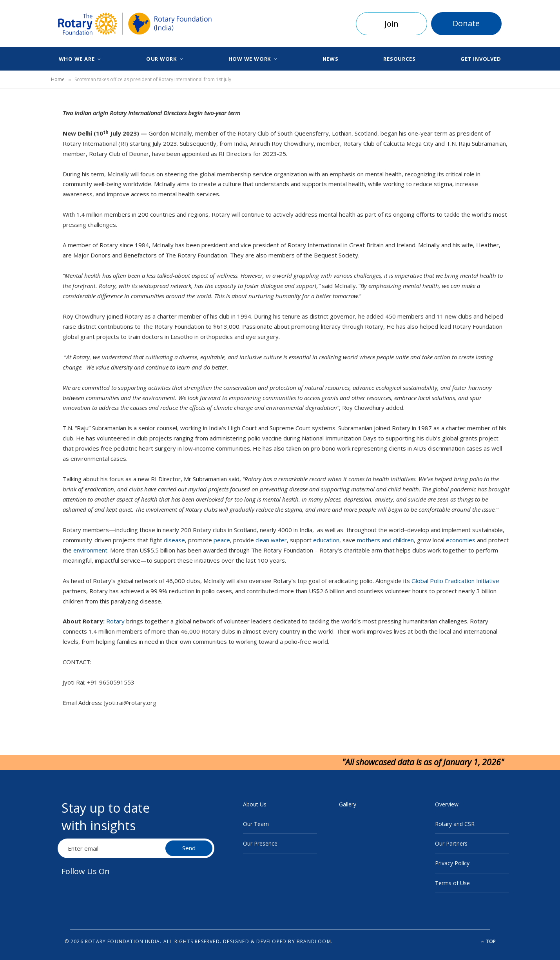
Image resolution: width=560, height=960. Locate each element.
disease (174, 540)
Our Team (256, 824)
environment (90, 550)
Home (58, 79)
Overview (447, 804)
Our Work (161, 59)
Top (488, 941)
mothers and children (385, 540)
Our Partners (451, 843)
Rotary (115, 621)
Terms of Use (452, 883)
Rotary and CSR (455, 824)
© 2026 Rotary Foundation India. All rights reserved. (143, 941)
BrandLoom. (315, 941)
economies (461, 540)
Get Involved (481, 59)
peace (222, 540)
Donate (466, 23)
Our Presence (260, 843)
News (331, 59)
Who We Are (77, 59)
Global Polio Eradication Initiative (455, 581)
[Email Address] (112, 848)
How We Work (250, 59)
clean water (271, 540)
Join (391, 24)
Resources (399, 59)
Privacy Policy (452, 863)
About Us (255, 804)
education (326, 540)
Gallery (348, 804)
